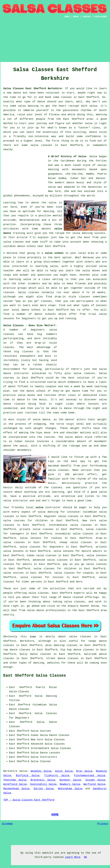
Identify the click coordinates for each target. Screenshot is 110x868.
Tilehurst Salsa (57, 776)
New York (37, 740)
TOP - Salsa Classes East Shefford (29, 800)
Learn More (73, 857)
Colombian (40, 705)
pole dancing (55, 645)
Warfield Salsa (94, 784)
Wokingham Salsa (70, 789)
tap (6, 650)
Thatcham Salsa (15, 780)
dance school (26, 246)
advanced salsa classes (50, 560)
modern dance (65, 183)
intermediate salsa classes (70, 525)
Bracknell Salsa (43, 780)
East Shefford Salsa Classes (35, 676)
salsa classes (13, 242)
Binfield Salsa (28, 776)
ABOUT (76, 17)
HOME (67, 17)
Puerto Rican (46, 687)
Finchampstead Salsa (90, 776)
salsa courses (13, 573)
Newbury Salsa (70, 784)
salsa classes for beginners (41, 547)
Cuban (35, 735)
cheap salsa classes (76, 542)
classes (9, 292)
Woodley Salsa (41, 771)
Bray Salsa (84, 771)
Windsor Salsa (70, 780)
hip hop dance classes (77, 650)
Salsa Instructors (44, 757)
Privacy (103, 824)
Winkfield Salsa (15, 784)
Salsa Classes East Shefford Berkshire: (33, 88)
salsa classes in (83, 637)
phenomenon (22, 196)
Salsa (93, 156)
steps (52, 305)
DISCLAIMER (101, 17)
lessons (93, 404)
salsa (52, 187)
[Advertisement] (25, 172)
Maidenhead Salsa (16, 789)
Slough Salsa (95, 780)
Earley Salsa (44, 789)
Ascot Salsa (64, 771)
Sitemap (7, 824)
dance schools (45, 314)
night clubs (64, 404)
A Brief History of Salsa (67, 156)
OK (86, 857)
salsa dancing (83, 233)
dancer (70, 420)
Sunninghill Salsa (43, 784)
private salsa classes (36, 529)
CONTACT (87, 17)
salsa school (54, 253)
